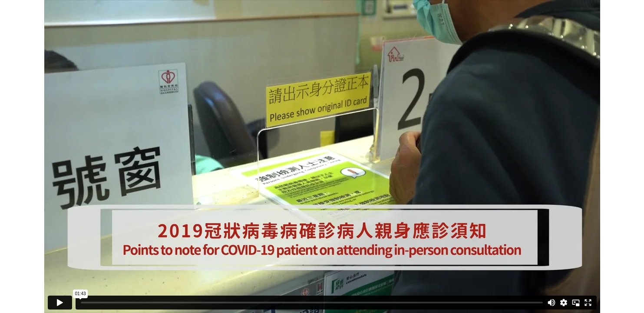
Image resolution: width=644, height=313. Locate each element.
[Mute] (552, 303)
